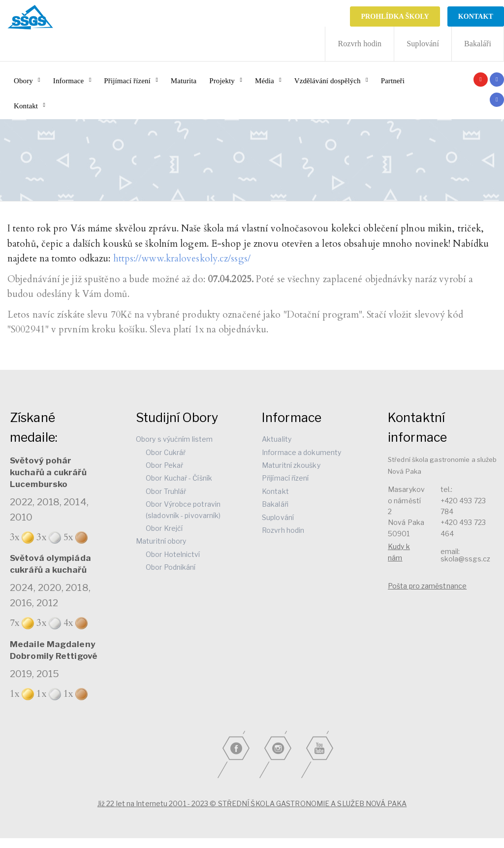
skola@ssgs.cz (465, 559)
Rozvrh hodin (360, 44)
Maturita (184, 81)
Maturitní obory (161, 541)
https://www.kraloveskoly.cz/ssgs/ (182, 259)
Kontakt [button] (26, 106)
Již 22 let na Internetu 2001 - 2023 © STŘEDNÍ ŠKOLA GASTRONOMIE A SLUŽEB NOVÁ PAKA (252, 803)
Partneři (393, 81)
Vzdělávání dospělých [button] (328, 81)
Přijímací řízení (285, 478)
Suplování (423, 44)
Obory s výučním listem (174, 439)
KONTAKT (476, 16)
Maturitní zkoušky (291, 465)
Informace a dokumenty (301, 452)
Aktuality (277, 439)
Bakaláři (478, 44)
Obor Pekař (164, 465)
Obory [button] (23, 81)
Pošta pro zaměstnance (427, 586)
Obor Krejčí (164, 528)
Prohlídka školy (395, 16)
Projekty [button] (222, 81)
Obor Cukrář (166, 452)
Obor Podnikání (171, 567)
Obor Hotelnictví (173, 554)
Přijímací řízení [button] (127, 81)
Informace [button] (69, 81)
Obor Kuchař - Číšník (179, 478)
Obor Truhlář (166, 491)
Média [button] (265, 81)
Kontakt (275, 491)
